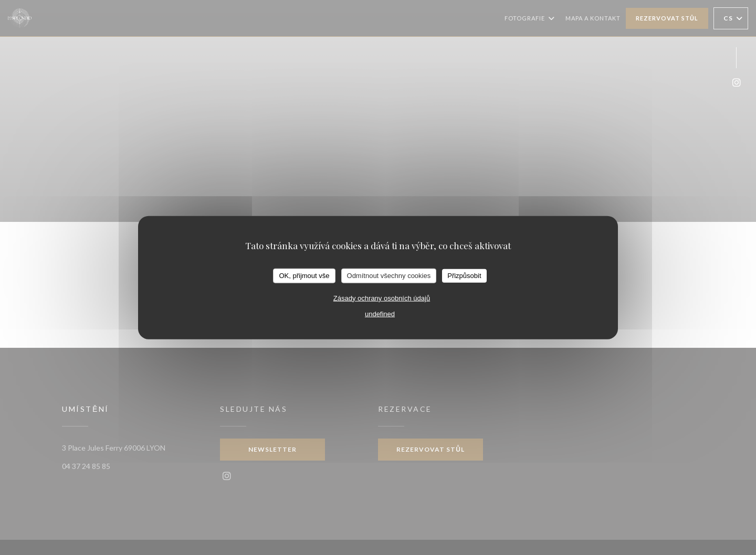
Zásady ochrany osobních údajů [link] (382, 298)
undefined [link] (380, 313)
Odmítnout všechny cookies (389, 276)
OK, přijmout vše (304, 276)
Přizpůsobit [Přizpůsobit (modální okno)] (464, 276)
